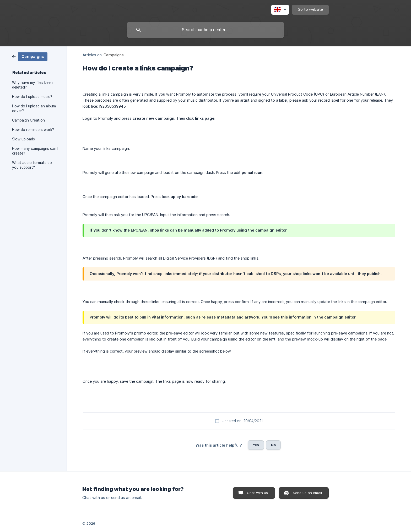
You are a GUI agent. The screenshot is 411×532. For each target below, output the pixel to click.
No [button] (273, 445)
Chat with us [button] (258, 493)
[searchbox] (206, 30)
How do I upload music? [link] (32, 97)
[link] (30, 56)
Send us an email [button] (307, 493)
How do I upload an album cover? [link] (34, 108)
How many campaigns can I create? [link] (35, 151)
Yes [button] (256, 445)
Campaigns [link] (114, 55)
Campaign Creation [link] (28, 120)
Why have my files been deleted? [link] (32, 85)
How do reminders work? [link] (33, 130)
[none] (280, 10)
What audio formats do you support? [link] (32, 165)
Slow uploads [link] (23, 139)
